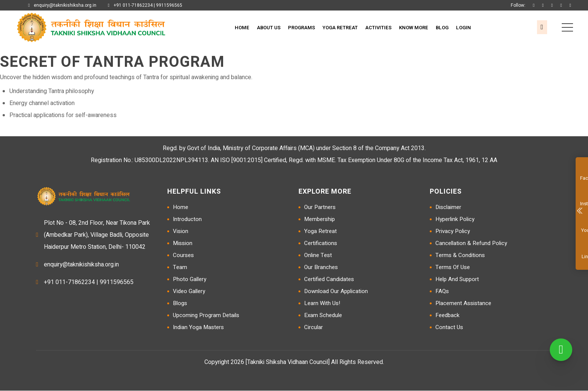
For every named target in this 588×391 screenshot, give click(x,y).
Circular (313, 328)
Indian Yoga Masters (198, 328)
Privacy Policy (453, 232)
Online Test (318, 256)
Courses (183, 256)
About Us (269, 28)
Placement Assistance (463, 304)
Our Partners (320, 208)
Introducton (187, 220)
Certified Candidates (329, 280)
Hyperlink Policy (455, 220)
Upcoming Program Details (206, 316)
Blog (442, 28)
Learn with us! (322, 304)
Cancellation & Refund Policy (471, 244)
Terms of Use (453, 268)
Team (180, 268)
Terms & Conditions (460, 256)
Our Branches (321, 268)
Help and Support (457, 280)
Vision (181, 232)
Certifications (321, 244)
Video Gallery (189, 292)
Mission (183, 244)
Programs (301, 28)
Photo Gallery (190, 280)
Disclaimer (448, 208)
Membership (319, 220)
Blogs (180, 304)
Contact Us (449, 328)
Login (463, 28)
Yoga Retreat (340, 28)
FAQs (442, 292)
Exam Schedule (323, 316)
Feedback (447, 316)
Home (242, 28)
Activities (378, 28)
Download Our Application (336, 292)
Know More (414, 28)
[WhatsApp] (561, 350)
